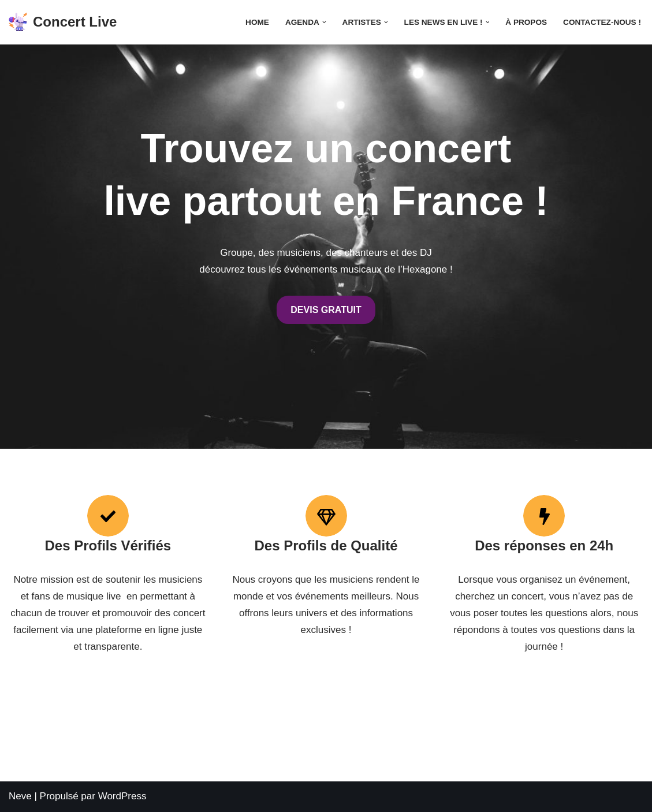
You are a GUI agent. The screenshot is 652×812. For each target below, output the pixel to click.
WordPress (122, 796)
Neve (20, 796)
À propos (526, 22)
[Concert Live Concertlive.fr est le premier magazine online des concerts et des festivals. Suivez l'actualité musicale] (63, 22)
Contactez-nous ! (602, 22)
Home (257, 22)
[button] (324, 22)
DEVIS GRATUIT (326, 310)
